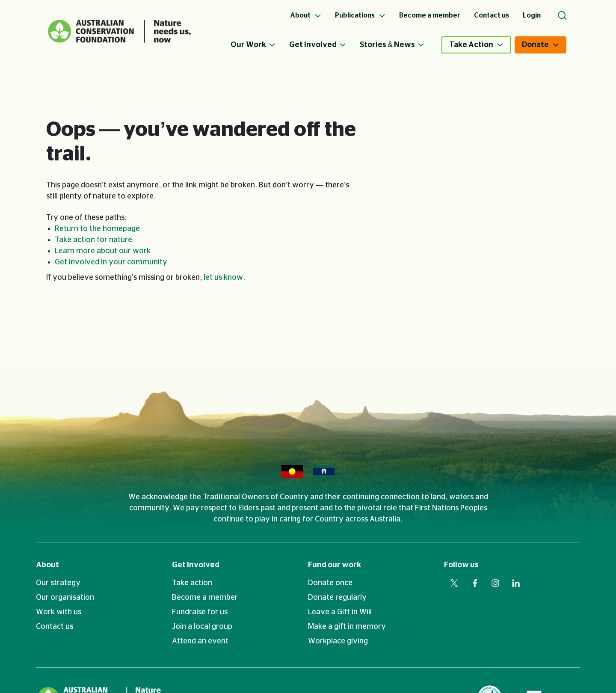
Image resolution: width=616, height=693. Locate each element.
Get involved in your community (111, 262)
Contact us (55, 627)
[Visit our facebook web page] (475, 583)
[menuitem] (260, 45)
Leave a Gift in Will (340, 612)
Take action (192, 583)
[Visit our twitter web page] (454, 583)
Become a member (205, 598)
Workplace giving (338, 641)
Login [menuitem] (532, 15)
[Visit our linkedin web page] (516, 583)
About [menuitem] (306, 15)
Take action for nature (93, 240)
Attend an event (200, 641)
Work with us (59, 612)
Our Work (253, 45)
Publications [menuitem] (360, 15)
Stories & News (392, 45)
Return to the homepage (97, 229)
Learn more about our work (103, 251)
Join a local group (202, 627)
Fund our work (335, 565)
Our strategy (58, 583)
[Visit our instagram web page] (495, 583)
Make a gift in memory (347, 627)
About (47, 565)
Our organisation (65, 598)
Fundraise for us (200, 612)
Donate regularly (337, 598)
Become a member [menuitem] (430, 15)
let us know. (224, 278)
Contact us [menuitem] (492, 15)
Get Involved (318, 45)
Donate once (330, 583)
